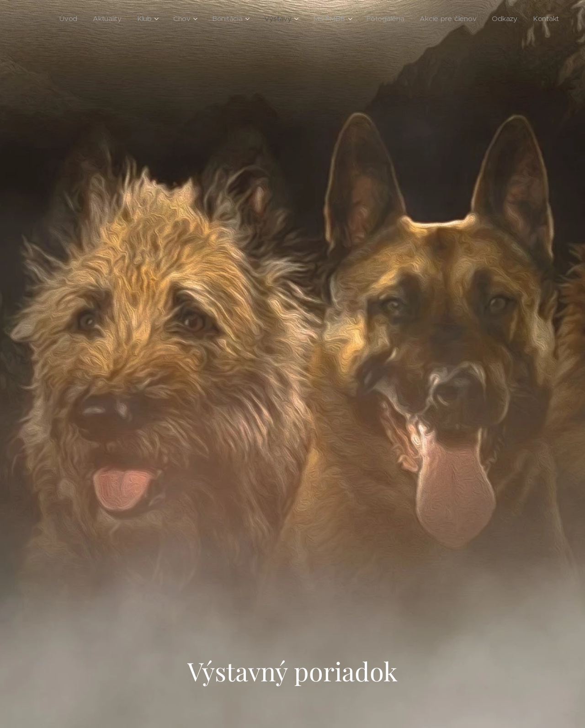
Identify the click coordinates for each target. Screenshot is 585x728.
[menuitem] (102, 19)
